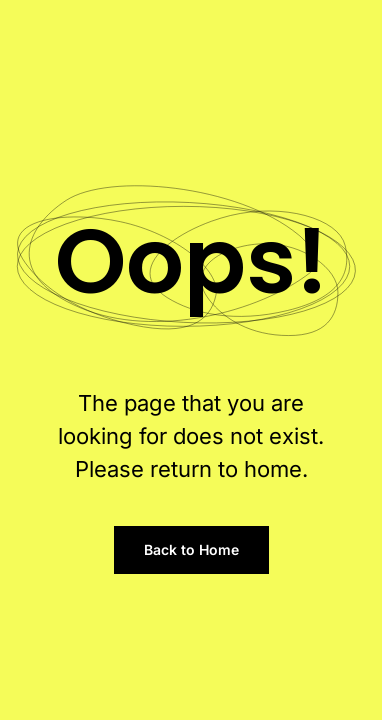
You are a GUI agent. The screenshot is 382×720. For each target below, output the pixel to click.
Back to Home (191, 549)
